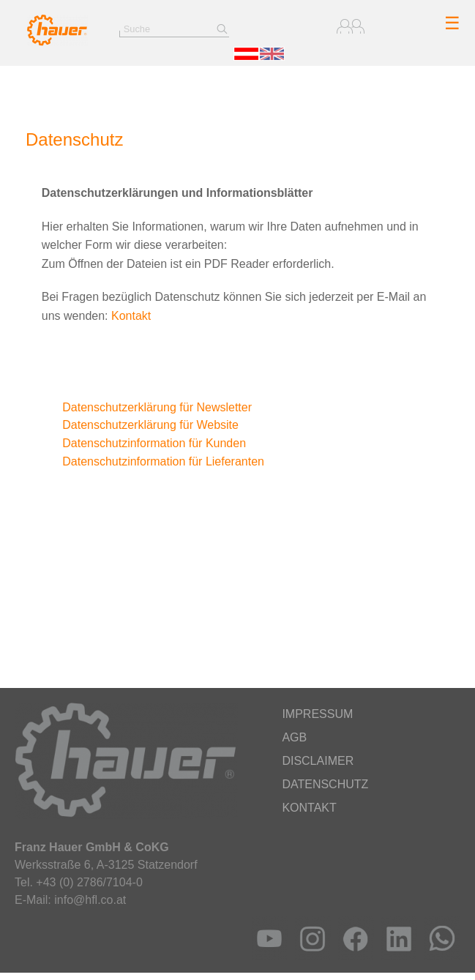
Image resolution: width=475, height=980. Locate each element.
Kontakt (131, 316)
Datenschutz (325, 784)
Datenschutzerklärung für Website (140, 425)
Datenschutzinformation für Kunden (144, 443)
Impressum (317, 714)
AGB (294, 737)
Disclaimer (318, 761)
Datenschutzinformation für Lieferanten (153, 461)
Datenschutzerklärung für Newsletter (147, 407)
